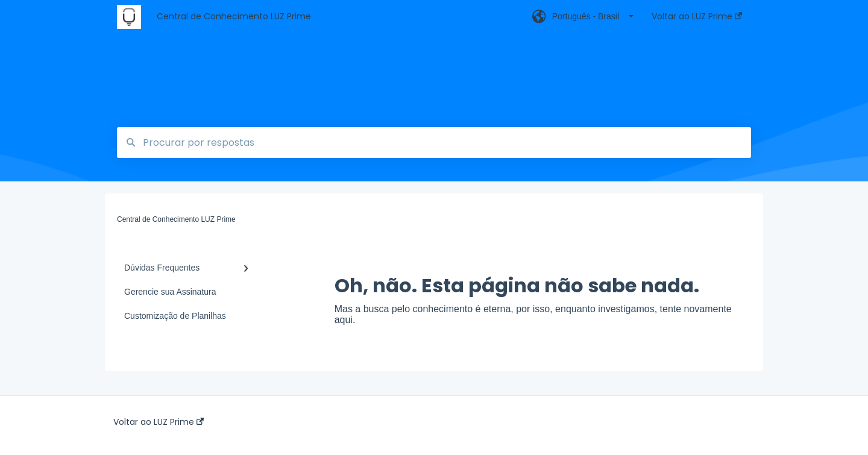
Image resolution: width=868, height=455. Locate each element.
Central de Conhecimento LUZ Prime (234, 16)
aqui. (345, 320)
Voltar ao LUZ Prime (159, 422)
